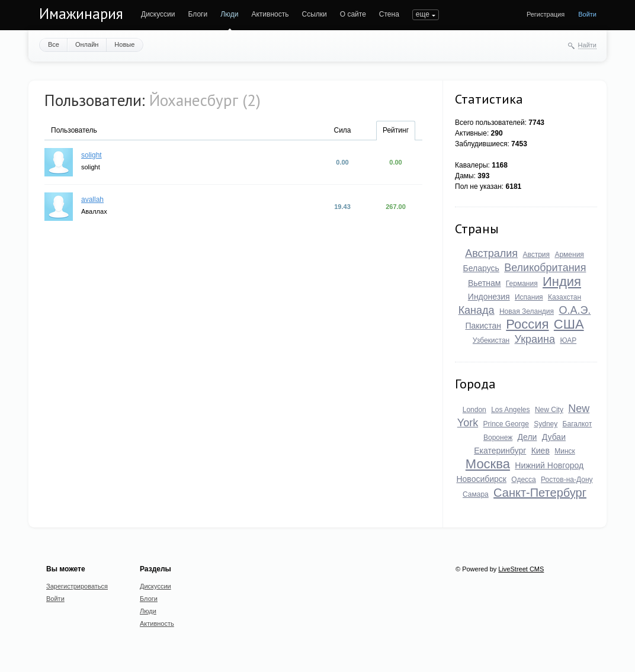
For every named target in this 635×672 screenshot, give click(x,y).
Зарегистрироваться (77, 586)
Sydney (546, 424)
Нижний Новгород (549, 465)
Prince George (506, 424)
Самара (476, 494)
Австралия (491, 253)
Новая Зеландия (527, 311)
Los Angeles (510, 410)
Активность (270, 14)
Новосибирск (481, 479)
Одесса (523, 480)
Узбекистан (491, 340)
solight (92, 155)
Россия (527, 324)
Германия (522, 284)
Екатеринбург (500, 451)
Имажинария (81, 14)
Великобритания (545, 268)
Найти (587, 45)
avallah (92, 200)
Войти (587, 14)
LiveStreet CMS (521, 569)
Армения (569, 255)
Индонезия (489, 297)
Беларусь (481, 268)
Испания (529, 297)
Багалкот (578, 424)
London (474, 410)
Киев (541, 451)
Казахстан (565, 297)
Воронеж (498, 438)
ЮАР (568, 340)
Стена (389, 14)
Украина (535, 339)
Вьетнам (485, 283)
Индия (562, 282)
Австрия (536, 255)
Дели (527, 437)
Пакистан (483, 326)
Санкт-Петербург (540, 493)
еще (423, 14)
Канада (477, 310)
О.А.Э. (575, 310)
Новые (124, 44)
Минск (565, 451)
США (569, 324)
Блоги (198, 14)
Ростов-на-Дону (567, 480)
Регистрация (546, 14)
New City (549, 410)
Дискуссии (158, 14)
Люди (229, 14)
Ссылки (314, 14)
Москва (488, 464)
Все (54, 44)
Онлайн (87, 44)
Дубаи (554, 437)
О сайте (353, 14)
